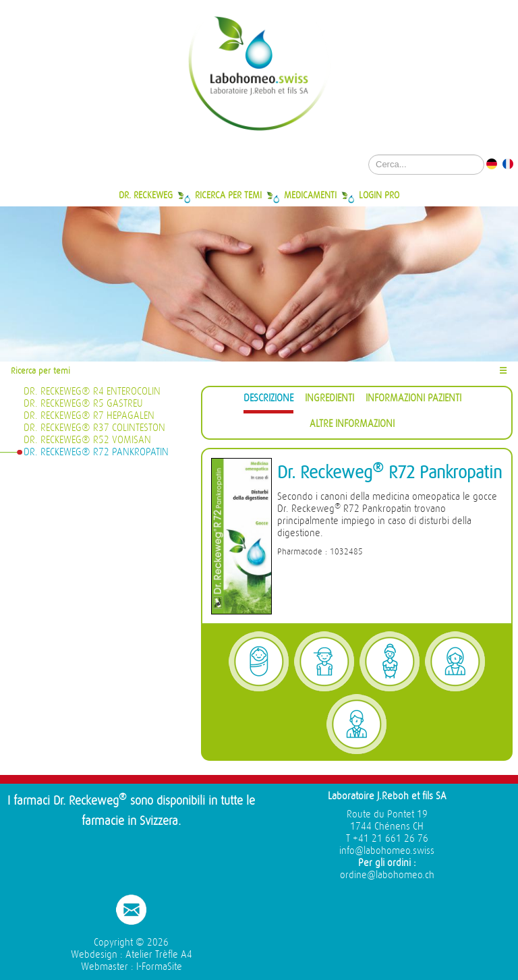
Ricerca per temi (228, 195)
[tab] (268, 400)
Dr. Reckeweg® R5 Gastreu (83, 404)
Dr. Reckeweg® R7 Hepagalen (89, 416)
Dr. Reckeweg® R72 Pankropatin (96, 452)
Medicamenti (310, 195)
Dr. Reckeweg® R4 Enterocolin (92, 392)
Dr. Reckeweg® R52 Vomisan (87, 440)
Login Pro (379, 195)
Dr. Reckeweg (146, 195)
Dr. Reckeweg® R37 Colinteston (94, 428)
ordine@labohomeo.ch (387, 875)
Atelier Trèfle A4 (159, 955)
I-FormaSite (159, 967)
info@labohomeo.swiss (387, 851)
